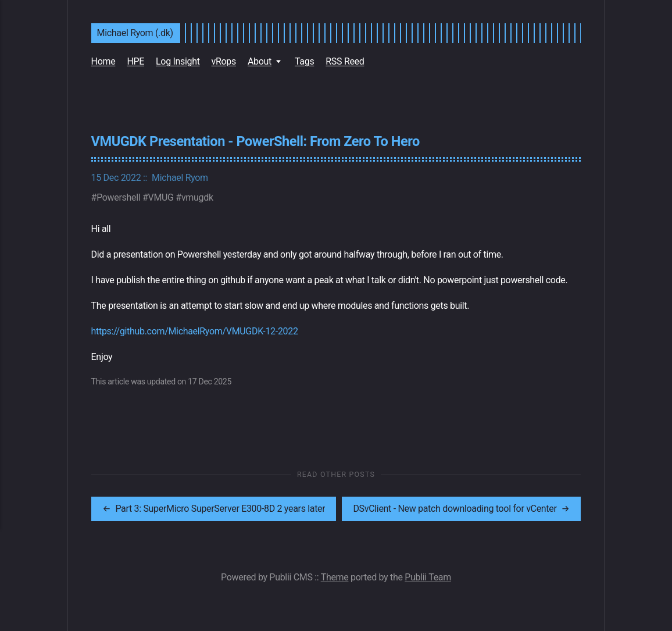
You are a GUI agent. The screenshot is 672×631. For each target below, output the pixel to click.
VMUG (161, 197)
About (260, 61)
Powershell (118, 197)
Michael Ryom (180, 178)
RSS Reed (345, 61)
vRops (224, 61)
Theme (335, 577)
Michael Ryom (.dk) (135, 33)
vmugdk (197, 197)
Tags (304, 61)
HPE (135, 61)
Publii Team (428, 577)
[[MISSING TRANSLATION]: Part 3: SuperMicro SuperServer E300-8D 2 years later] (214, 509)
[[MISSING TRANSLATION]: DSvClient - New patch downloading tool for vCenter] (459, 509)
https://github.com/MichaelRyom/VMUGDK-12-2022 (195, 331)
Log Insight (178, 61)
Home (103, 61)
